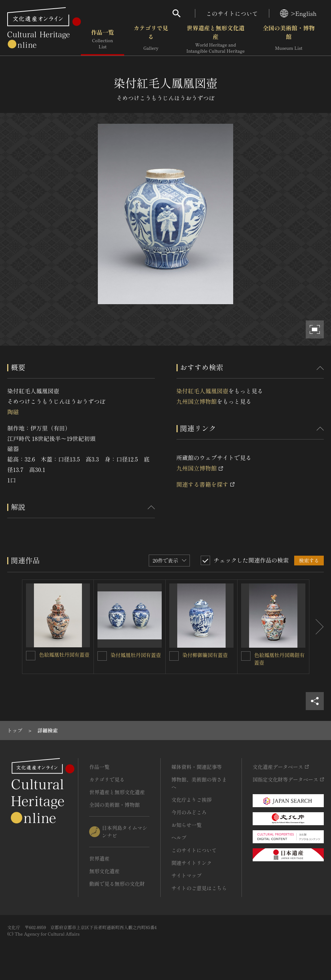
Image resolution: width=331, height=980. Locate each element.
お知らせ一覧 (187, 825)
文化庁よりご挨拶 (192, 800)
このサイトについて (232, 13)
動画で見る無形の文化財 (117, 884)
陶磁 (13, 412)
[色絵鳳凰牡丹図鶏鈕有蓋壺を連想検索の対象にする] (246, 656)
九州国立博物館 (197, 401)
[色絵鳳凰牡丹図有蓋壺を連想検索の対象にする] (31, 656)
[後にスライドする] (317, 627)
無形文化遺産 (104, 871)
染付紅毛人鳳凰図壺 (202, 391)
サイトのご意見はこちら (199, 888)
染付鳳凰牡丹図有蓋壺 (136, 655)
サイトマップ (187, 875)
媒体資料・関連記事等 (197, 767)
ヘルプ (179, 837)
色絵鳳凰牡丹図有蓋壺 (64, 655)
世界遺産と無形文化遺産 (215, 39)
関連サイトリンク (192, 863)
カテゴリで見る (151, 39)
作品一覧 (103, 39)
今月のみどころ (189, 812)
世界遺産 (99, 858)
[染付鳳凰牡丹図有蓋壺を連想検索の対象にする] (102, 656)
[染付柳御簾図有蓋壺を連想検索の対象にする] (174, 656)
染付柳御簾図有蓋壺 (205, 655)
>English (298, 13)
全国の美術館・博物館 (289, 39)
